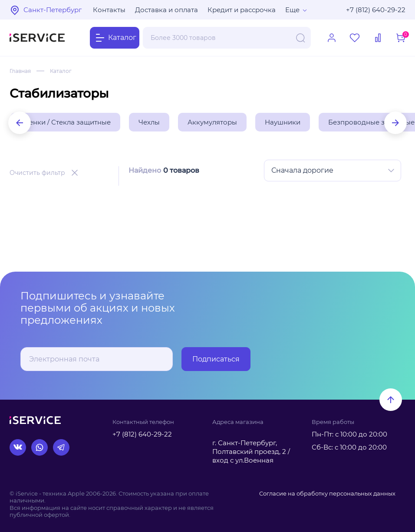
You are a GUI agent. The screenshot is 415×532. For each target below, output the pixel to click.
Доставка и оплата (166, 10)
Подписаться (216, 359)
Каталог (61, 71)
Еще (292, 10)
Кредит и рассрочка (242, 10)
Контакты (109, 10)
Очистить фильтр (37, 173)
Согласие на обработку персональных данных (327, 493)
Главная (20, 71)
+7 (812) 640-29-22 (376, 10)
